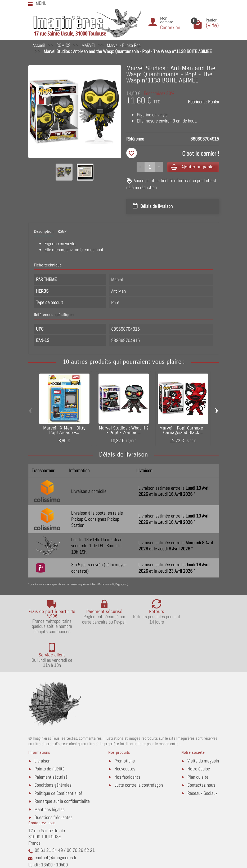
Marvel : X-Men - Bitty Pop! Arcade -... (64, 431)
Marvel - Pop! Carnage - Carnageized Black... (183, 431)
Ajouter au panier (191, 167)
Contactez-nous (201, 752)
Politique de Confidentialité (58, 760)
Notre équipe (199, 736)
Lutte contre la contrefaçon (139, 752)
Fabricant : (197, 102)
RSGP (62, 232)
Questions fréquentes (53, 784)
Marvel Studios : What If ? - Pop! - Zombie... (124, 431)
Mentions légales (50, 776)
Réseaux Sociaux (203, 760)
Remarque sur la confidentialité (62, 768)
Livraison (42, 727)
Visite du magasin (203, 727)
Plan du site (198, 744)
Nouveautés (125, 736)
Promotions (125, 727)
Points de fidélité (50, 736)
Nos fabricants (127, 744)
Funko (214, 102)
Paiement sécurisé (51, 744)
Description (44, 232)
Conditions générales (53, 752)
